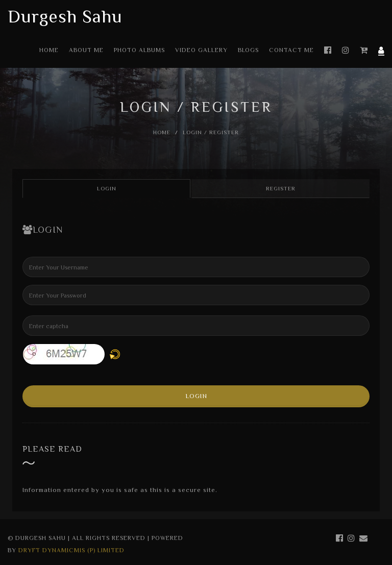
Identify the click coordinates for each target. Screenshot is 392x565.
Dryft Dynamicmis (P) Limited (71, 550)
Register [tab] (281, 188)
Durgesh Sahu (65, 16)
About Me (86, 50)
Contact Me (291, 50)
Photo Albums (139, 50)
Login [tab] (107, 188)
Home (49, 50)
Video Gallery (201, 50)
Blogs (248, 50)
